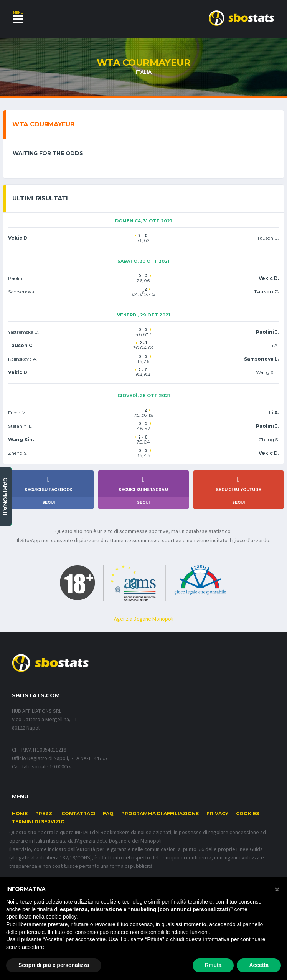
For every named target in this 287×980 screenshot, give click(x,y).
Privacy (217, 818)
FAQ (108, 818)
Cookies (247, 818)
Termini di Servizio (38, 826)
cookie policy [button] (61, 917)
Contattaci (78, 818)
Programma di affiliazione (160, 818)
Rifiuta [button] (213, 965)
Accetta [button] (259, 965)
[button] (277, 889)
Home (20, 818)
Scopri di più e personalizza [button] (54, 965)
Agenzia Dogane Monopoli (144, 622)
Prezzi (45, 818)
